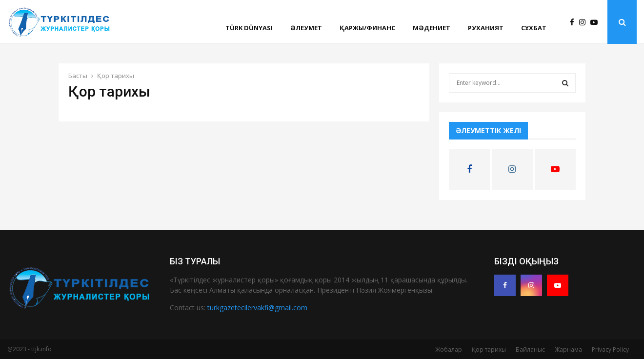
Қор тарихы (489, 349)
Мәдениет (432, 28)
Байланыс (530, 349)
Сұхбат (534, 28)
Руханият (486, 28)
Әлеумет (306, 28)
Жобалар (449, 349)
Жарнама (568, 349)
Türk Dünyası (249, 28)
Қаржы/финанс (367, 28)
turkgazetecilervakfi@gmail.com (257, 308)
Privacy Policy (610, 349)
